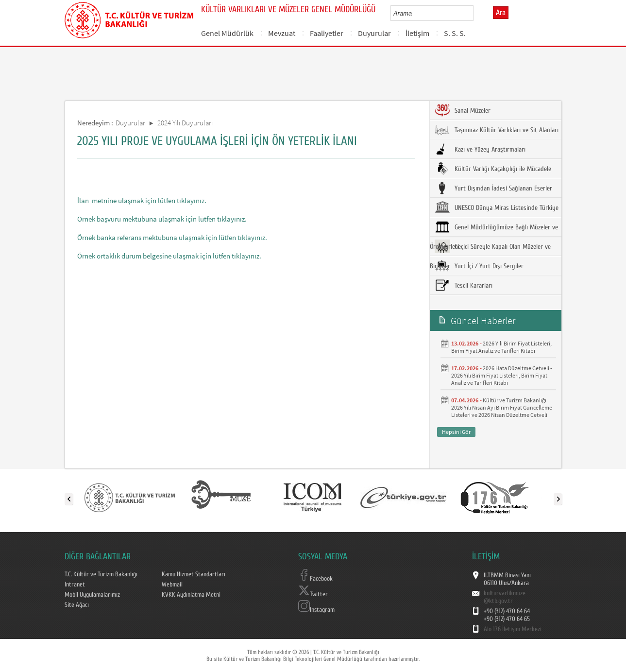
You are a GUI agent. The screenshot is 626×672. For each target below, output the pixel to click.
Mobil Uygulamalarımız (92, 595)
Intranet (75, 585)
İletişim (417, 33)
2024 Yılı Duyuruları (185, 123)
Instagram (316, 610)
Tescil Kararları (464, 285)
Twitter (313, 594)
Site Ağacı (77, 605)
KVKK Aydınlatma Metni (191, 595)
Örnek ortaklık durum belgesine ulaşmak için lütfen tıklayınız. (169, 256)
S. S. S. (455, 33)
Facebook (315, 579)
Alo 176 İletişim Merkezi (513, 629)
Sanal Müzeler (463, 110)
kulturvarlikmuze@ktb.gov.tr (505, 597)
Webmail (172, 585)
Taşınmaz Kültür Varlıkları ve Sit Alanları (497, 130)
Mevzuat (282, 33)
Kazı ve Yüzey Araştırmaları (480, 149)
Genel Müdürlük (227, 33)
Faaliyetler (327, 33)
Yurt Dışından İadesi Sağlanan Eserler (493, 188)
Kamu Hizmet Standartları (194, 574)
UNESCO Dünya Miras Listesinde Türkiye (497, 207)
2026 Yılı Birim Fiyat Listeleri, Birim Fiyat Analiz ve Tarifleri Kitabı (501, 347)
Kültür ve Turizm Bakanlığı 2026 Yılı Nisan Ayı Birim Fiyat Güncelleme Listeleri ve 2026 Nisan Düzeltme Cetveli (502, 407)
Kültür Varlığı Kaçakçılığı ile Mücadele (493, 169)
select (476, 13)
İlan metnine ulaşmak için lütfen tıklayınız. (142, 200)
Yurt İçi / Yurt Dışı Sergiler (479, 266)
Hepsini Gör (456, 432)
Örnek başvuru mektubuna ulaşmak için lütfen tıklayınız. (162, 219)
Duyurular (374, 33)
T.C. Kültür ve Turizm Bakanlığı (101, 574)
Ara (501, 13)
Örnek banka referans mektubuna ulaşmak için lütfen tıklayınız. (172, 237)
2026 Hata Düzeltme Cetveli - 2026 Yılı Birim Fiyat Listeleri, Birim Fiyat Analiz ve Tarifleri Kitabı (502, 375)
